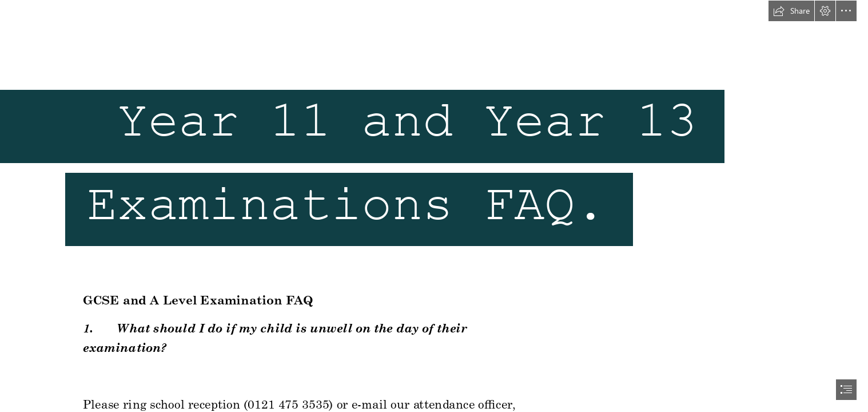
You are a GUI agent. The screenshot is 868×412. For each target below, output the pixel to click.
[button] (791, 11)
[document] (434, 206)
